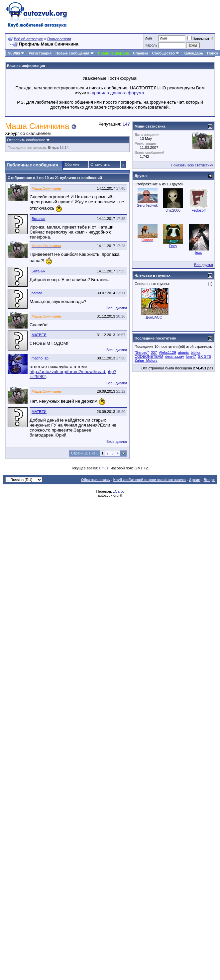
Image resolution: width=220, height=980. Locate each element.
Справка (141, 53)
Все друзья (204, 265)
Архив (195, 480)
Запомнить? (200, 39)
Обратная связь (96, 480)
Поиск (213, 53)
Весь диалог (117, 308)
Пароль (151, 45)
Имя (148, 38)
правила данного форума (118, 93)
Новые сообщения (72, 53)
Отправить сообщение (26, 140)
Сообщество (166, 53)
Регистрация (40, 53)
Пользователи (59, 39)
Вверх (209, 480)
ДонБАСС (154, 317)
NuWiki (14, 53)
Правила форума (113, 53)
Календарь (193, 53)
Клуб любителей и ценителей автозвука (150, 480)
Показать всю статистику (192, 165)
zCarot (118, 491)
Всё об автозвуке (28, 39)
